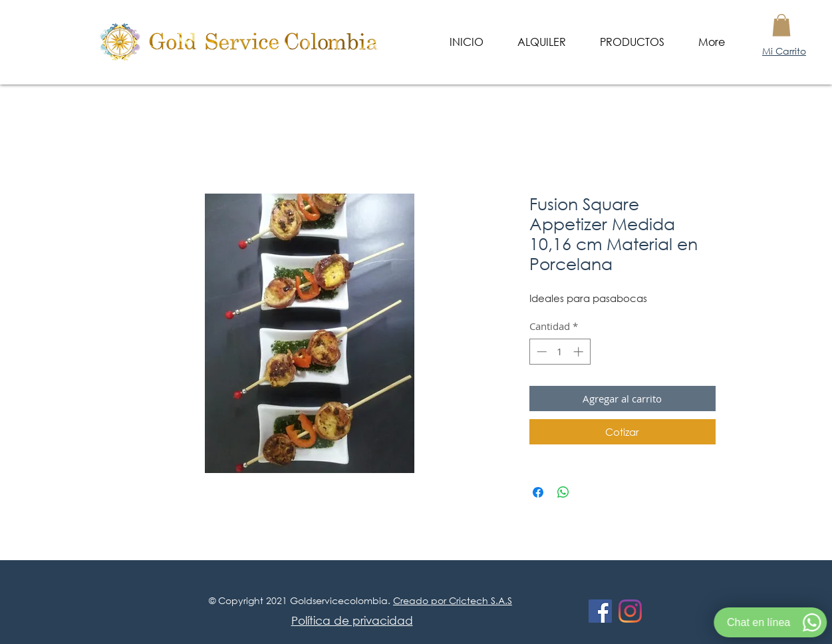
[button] (781, 25)
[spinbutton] (560, 352)
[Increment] (580, 352)
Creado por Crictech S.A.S (453, 600)
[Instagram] (630, 611)
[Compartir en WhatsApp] (563, 492)
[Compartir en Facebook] (538, 492)
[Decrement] (540, 352)
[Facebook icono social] (600, 611)
